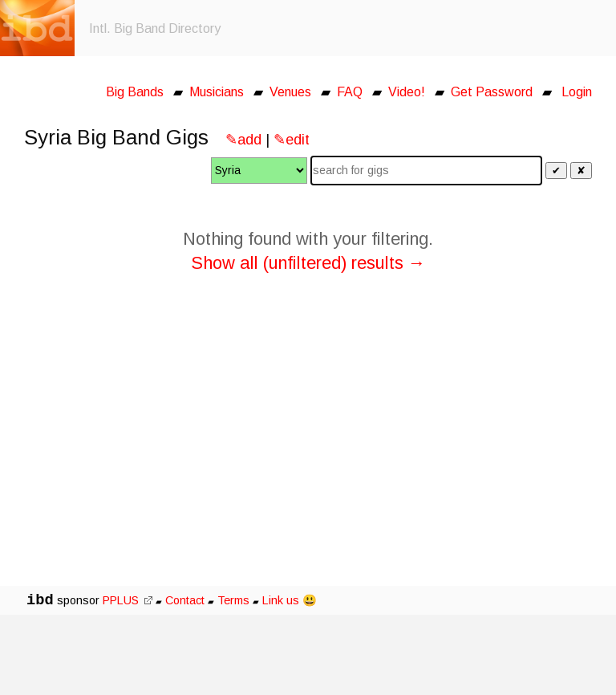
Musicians (217, 92)
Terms (235, 600)
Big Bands (135, 92)
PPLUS (128, 600)
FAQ (350, 92)
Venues (290, 92)
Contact (185, 600)
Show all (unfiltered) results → (308, 263)
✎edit (292, 140)
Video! (407, 92)
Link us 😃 (290, 600)
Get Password (492, 92)
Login (577, 92)
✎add (243, 140)
